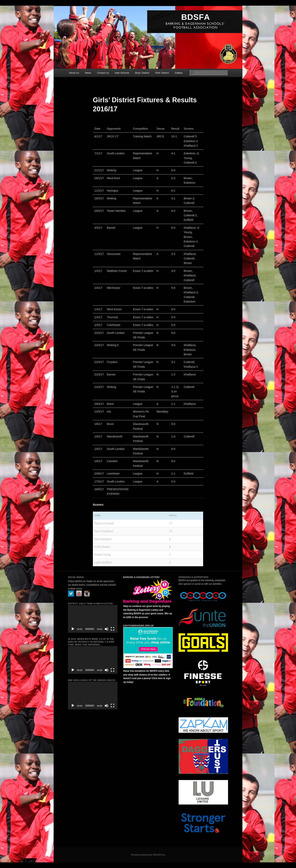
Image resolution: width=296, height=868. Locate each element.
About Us (74, 73)
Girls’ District (162, 73)
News (88, 73)
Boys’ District (142, 73)
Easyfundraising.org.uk (138, 626)
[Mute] (106, 629)
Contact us (103, 73)
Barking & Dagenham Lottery (141, 577)
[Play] (73, 629)
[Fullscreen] (113, 629)
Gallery (179, 73)
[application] (93, 619)
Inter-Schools (122, 73)
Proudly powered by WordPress (148, 855)
